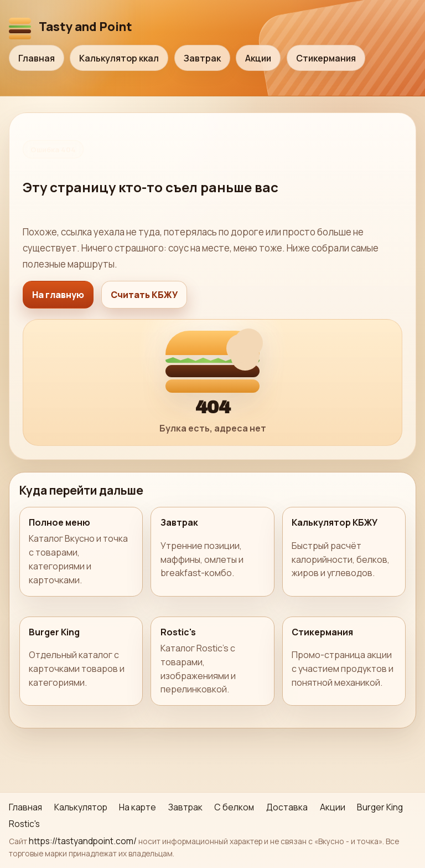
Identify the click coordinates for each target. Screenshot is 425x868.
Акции (258, 58)
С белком (234, 807)
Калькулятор (81, 807)
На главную (58, 295)
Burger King (380, 807)
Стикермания (326, 58)
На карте (138, 807)
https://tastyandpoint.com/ (83, 841)
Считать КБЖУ (144, 295)
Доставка (287, 807)
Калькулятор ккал (119, 58)
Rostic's (24, 824)
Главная (37, 58)
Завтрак (202, 58)
